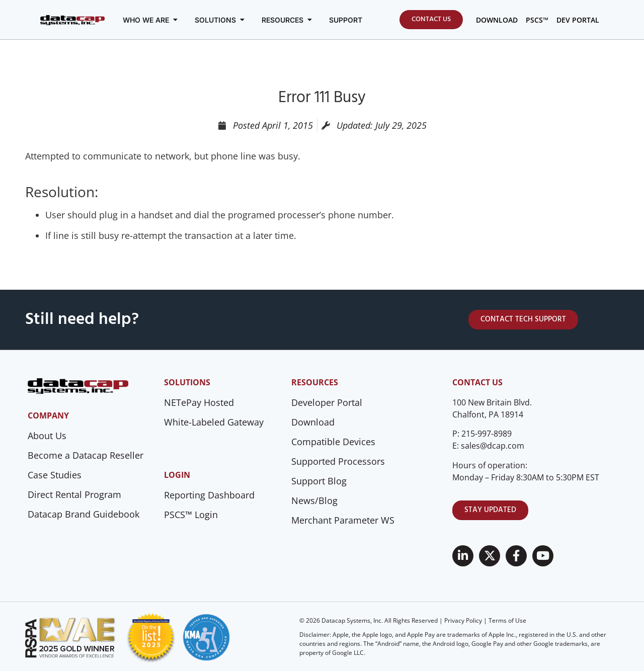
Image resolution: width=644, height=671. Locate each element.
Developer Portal (327, 402)
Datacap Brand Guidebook (84, 514)
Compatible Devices (333, 442)
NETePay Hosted (199, 402)
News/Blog (314, 500)
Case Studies (55, 475)
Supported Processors (338, 461)
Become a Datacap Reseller (86, 455)
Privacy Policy (463, 620)
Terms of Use (507, 620)
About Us (47, 436)
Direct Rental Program (74, 494)
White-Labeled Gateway (214, 422)
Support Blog (319, 481)
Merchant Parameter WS (343, 520)
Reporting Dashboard (209, 495)
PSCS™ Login (191, 515)
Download (313, 422)
